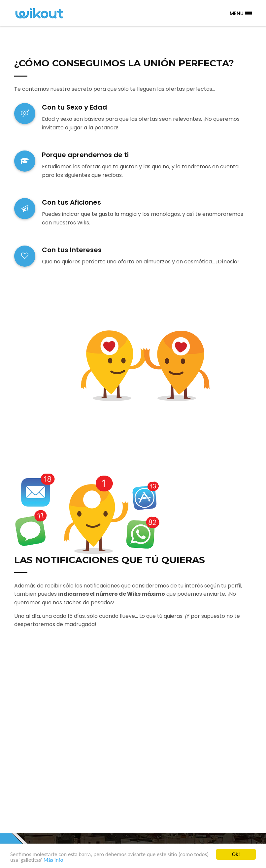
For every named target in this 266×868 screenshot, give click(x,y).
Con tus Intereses (72, 250)
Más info (53, 860)
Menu (241, 13)
